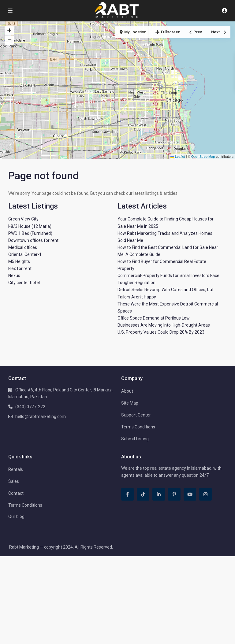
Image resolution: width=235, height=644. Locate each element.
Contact (16, 493)
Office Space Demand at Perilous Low (154, 318)
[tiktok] (143, 494)
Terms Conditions (138, 427)
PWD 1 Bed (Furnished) (30, 233)
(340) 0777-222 (30, 407)
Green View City (23, 219)
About (127, 391)
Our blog (16, 516)
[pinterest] (174, 494)
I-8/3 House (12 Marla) (30, 226)
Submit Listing (135, 439)
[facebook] (127, 494)
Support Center (136, 415)
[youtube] (190, 494)
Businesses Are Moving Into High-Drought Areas (164, 325)
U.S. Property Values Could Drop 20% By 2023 (161, 332)
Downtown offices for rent (33, 240)
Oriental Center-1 (25, 254)
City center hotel (24, 283)
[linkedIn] (159, 494)
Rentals (16, 469)
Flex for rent (20, 268)
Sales (14, 481)
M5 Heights (19, 261)
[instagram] (205, 494)
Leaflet (178, 157)
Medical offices (23, 247)
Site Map (130, 403)
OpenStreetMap (203, 157)
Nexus (14, 276)
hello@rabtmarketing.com (41, 416)
